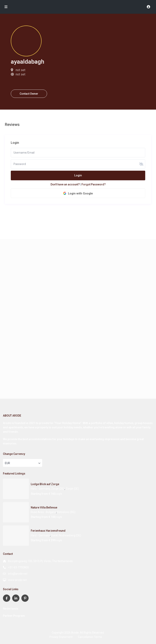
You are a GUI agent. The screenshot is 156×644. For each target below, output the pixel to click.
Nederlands (11, 609)
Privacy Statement (61, 637)
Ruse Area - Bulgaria (43, 512)
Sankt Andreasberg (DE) (66, 535)
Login (78, 175)
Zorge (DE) (72, 489)
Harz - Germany (40, 535)
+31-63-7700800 (18, 567)
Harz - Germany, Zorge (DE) (48, 489)
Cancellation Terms (90, 637)
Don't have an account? (65, 184)
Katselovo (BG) (66, 512)
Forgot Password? (94, 184)
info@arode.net (18, 574)
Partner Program (14, 616)
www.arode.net (17, 580)
